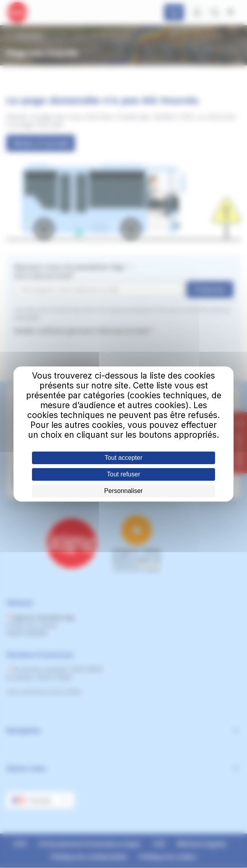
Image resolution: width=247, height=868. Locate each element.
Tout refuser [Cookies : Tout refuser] (123, 474)
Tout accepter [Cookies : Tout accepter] (123, 458)
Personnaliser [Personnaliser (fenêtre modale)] (123, 491)
